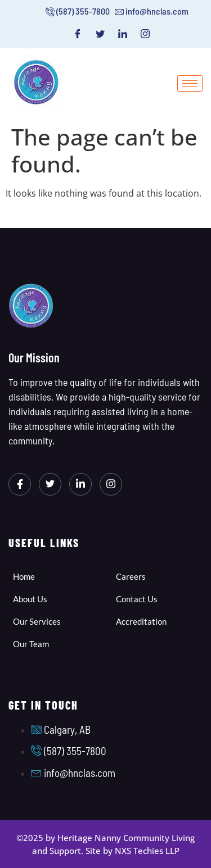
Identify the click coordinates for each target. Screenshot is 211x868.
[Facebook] (78, 34)
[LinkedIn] (123, 34)
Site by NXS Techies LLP (133, 851)
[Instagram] (145, 34)
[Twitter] (100, 34)
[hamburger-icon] (190, 83)
